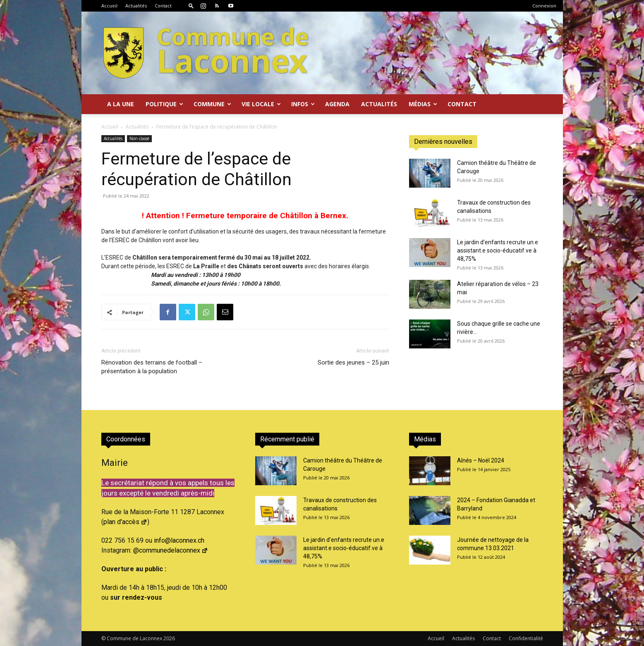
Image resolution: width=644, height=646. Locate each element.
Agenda (337, 104)
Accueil (109, 6)
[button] (191, 6)
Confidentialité (526, 638)
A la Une (121, 104)
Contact (163, 6)
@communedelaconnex (171, 550)
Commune (212, 104)
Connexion (544, 6)
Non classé (139, 138)
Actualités (136, 6)
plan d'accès (125, 522)
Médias (423, 104)
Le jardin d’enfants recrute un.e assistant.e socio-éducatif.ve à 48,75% (498, 250)
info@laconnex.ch (179, 540)
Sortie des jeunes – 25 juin (353, 362)
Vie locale (261, 104)
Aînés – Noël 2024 (481, 460)
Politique (164, 104)
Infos (303, 104)
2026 (169, 638)
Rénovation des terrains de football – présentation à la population (152, 367)
